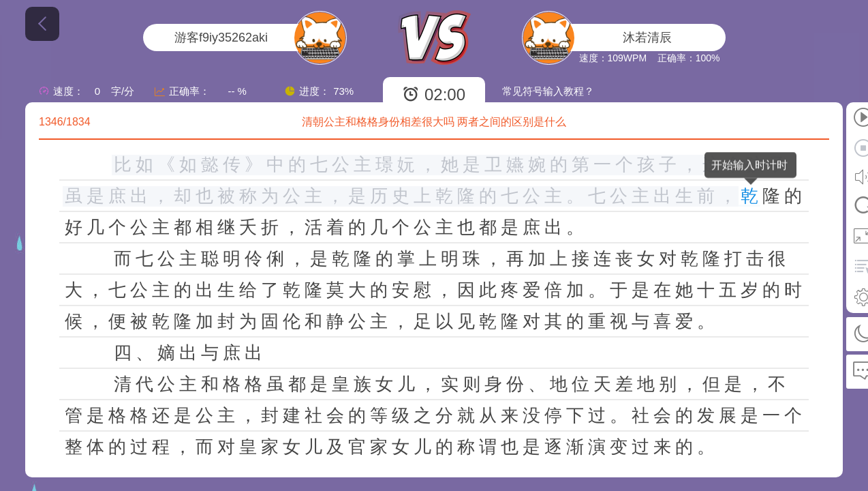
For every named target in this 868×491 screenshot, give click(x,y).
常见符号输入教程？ (548, 91)
